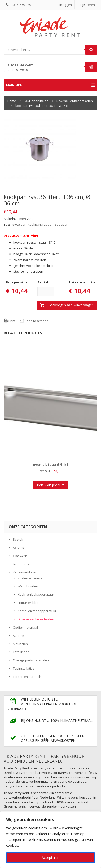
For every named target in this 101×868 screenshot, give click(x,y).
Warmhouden (28, 586)
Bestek (18, 539)
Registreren (86, 5)
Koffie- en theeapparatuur (37, 611)
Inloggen (66, 5)
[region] (50, 840)
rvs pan (48, 224)
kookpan (34, 224)
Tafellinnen (21, 652)
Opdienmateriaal (25, 627)
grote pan (19, 224)
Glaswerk (20, 556)
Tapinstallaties (24, 668)
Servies (18, 548)
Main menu (50, 85)
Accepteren (50, 857)
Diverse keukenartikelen (75, 101)
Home (12, 101)
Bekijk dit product (50, 485)
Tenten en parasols (27, 677)
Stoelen (19, 636)
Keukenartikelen (36, 101)
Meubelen (20, 644)
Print (9, 321)
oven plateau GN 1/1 (51, 465)
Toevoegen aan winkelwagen (71, 305)
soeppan (62, 224)
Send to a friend (34, 321)
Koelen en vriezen (31, 578)
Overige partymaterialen (31, 660)
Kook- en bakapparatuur (36, 594)
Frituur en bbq (28, 603)
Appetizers (21, 564)
